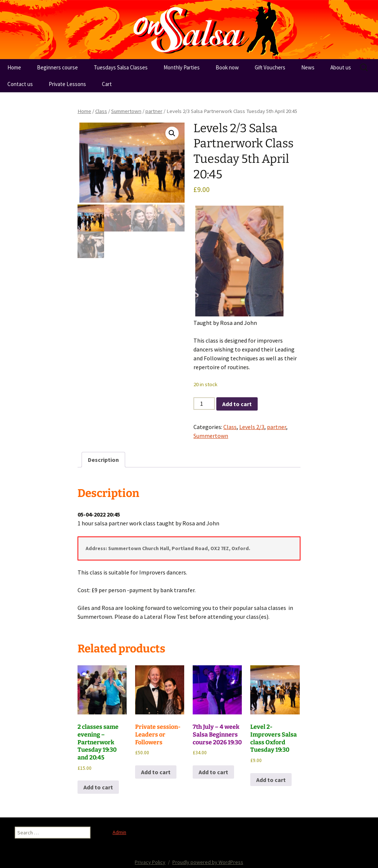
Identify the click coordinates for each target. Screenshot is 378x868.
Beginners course (57, 67)
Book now (227, 67)
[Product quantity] (204, 404)
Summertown (126, 111)
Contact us (20, 84)
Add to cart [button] (98, 787)
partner (154, 111)
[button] (172, 133)
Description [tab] (103, 460)
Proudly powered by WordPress (208, 862)
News (308, 67)
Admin (119, 832)
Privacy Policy (150, 862)
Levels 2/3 (252, 427)
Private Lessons (67, 84)
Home (14, 67)
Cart (107, 84)
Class (101, 111)
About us (341, 67)
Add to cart (237, 404)
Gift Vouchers (270, 67)
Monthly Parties (182, 67)
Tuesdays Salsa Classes (121, 67)
